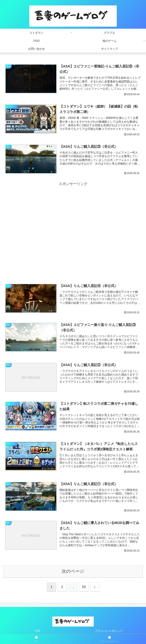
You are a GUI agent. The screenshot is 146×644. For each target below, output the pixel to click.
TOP (37, 631)
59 (84, 587)
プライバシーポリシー (109, 631)
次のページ (73, 571)
